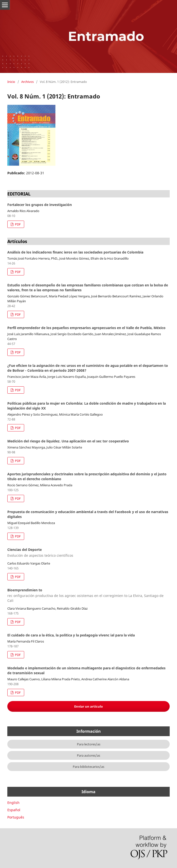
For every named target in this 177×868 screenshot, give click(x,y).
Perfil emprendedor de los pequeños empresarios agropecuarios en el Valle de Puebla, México (86, 328)
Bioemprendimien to (88, 595)
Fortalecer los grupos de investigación (40, 205)
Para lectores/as (89, 744)
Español (14, 810)
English (13, 803)
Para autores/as (88, 755)
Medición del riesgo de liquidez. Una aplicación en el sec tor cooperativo (68, 441)
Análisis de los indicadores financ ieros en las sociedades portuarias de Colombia (75, 252)
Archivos (27, 82)
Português (16, 817)
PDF (17, 224)
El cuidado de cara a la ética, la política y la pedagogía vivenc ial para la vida (71, 635)
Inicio (11, 82)
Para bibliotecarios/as (88, 767)
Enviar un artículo (88, 706)
